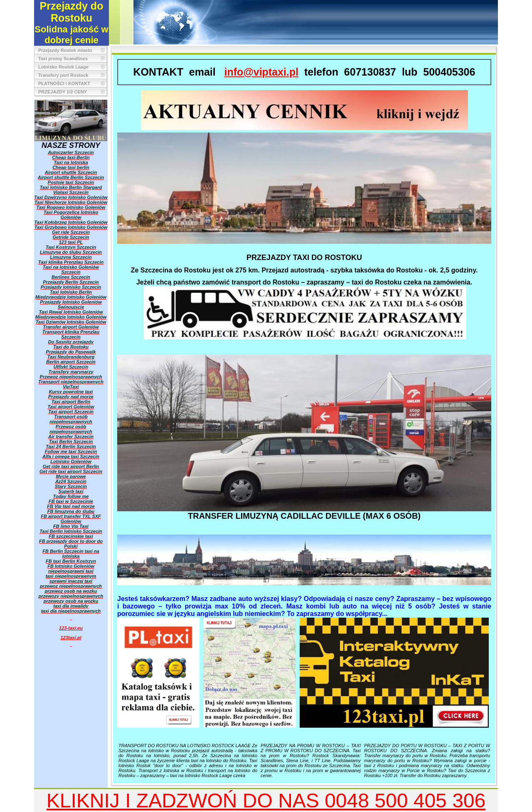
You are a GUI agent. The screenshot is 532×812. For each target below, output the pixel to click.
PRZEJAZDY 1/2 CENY (63, 92)
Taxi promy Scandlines (63, 59)
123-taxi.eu (71, 628)
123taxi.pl (71, 638)
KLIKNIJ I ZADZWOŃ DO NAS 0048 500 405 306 (266, 801)
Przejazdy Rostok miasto (65, 50)
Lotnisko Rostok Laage (63, 67)
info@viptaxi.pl (262, 72)
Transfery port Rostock (63, 75)
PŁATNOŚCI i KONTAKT (64, 83)
